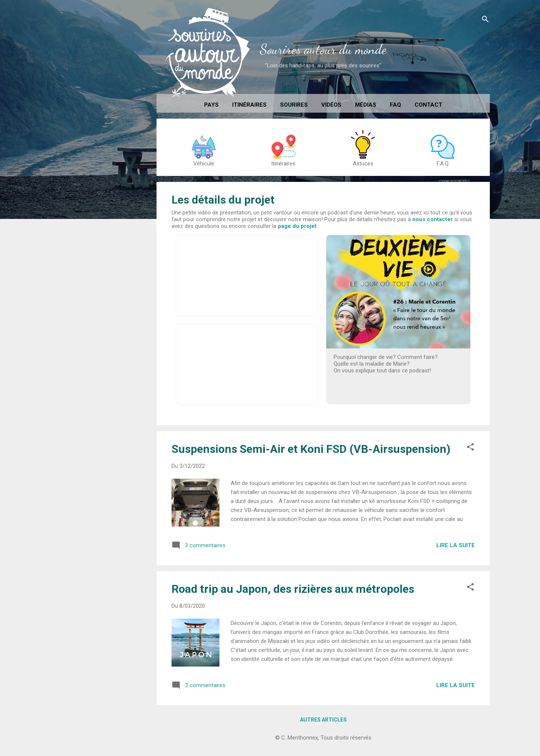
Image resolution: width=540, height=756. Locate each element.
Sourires (294, 105)
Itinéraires (249, 105)
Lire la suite (456, 545)
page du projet (297, 226)
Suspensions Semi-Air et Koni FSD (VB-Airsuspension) (311, 449)
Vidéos (331, 105)
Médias (366, 105)
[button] (470, 448)
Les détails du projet (223, 200)
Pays (211, 105)
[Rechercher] (485, 20)
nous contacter (433, 219)
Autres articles (323, 720)
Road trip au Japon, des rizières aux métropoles (293, 589)
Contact (428, 105)
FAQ (395, 105)
